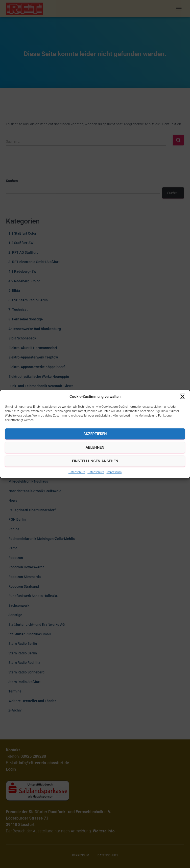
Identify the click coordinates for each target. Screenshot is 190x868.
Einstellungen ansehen (95, 461)
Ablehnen (95, 447)
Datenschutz (77, 472)
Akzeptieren (95, 434)
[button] (183, 396)
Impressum (114, 472)
